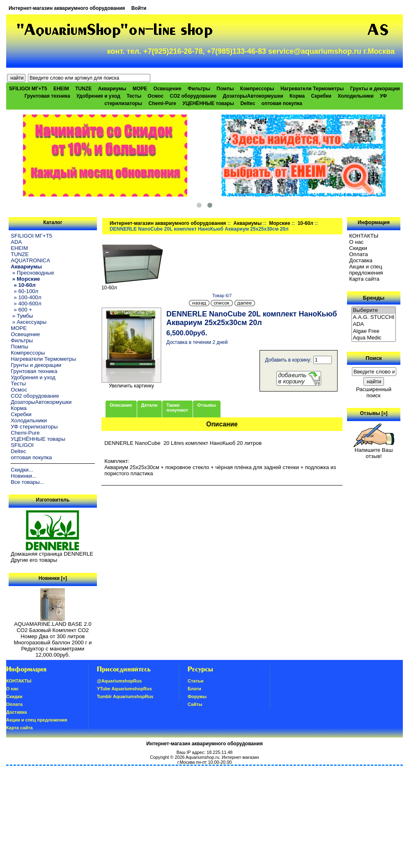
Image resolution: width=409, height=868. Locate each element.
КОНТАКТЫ (364, 236)
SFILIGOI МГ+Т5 (28, 89)
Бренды (374, 298)
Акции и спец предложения (366, 270)
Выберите (374, 310)
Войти (139, 8)
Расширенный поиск (374, 392)
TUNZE (83, 89)
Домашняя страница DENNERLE (52, 554)
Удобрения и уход (98, 96)
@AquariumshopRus (119, 681)
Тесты (134, 96)
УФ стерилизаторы (34, 427)
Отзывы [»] (374, 413)
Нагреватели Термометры (312, 89)
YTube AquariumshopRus (124, 689)
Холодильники (356, 96)
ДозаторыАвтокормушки (253, 96)
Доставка (361, 260)
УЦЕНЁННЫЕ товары (208, 103)
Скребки (321, 96)
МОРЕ (140, 89)
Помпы (225, 89)
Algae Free (374, 331)
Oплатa (358, 254)
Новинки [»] (53, 578)
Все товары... (28, 482)
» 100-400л (26, 297)
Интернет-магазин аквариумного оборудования (67, 8)
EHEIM (61, 89)
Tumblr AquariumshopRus (125, 696)
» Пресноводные (32, 273)
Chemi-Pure (162, 103)
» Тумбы (22, 316)
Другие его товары (34, 560)
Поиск (374, 358)
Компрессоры (257, 89)
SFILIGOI (22, 445)
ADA (16, 242)
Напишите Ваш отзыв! (374, 451)
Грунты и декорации (375, 89)
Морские (279, 223)
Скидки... (22, 470)
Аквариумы (247, 223)
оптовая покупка (282, 103)
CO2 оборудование (193, 96)
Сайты (195, 704)
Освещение (168, 89)
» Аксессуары (29, 322)
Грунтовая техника (47, 96)
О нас (356, 242)
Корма (297, 96)
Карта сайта (364, 279)
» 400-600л (26, 303)
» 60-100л (24, 291)
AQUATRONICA (30, 260)
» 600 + (21, 310)
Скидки (358, 248)
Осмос (156, 96)
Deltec (248, 103)
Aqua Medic (374, 338)
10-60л (306, 223)
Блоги (194, 689)
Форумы (197, 696)
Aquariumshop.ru (202, 757)
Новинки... (24, 476)
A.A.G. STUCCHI (374, 317)
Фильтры (199, 89)
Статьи (195, 681)
